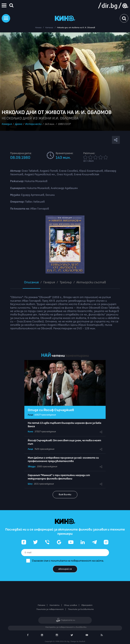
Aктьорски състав (91, 282)
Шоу (30, 484)
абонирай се (65, 569)
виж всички (65, 494)
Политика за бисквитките (81, 609)
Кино (30, 432)
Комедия (7, 124)
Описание (31, 282)
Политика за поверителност (50, 609)
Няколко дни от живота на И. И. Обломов (76, 28)
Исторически (33, 124)
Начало (38, 28)
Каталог (49, 28)
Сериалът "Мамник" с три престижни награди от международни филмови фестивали (59, 477)
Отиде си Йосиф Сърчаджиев (51, 410)
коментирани (77, 356)
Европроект (87, 605)
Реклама (41, 605)
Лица (30, 415)
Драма (19, 124)
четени (58, 356)
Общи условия (71, 605)
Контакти (55, 605)
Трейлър (66, 282)
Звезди (32, 466)
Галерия (49, 282)
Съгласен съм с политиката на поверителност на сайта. (68, 561)
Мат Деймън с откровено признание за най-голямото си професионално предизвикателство (63, 460)
